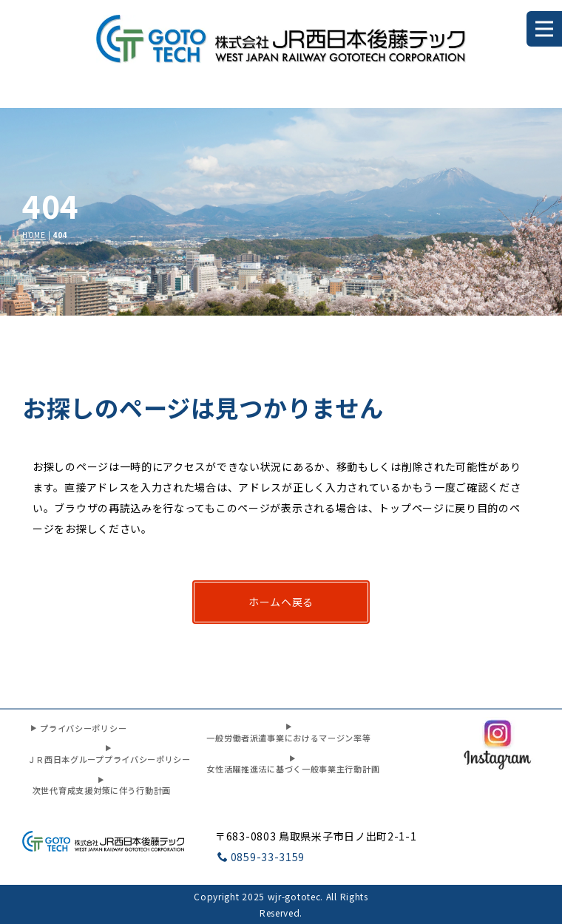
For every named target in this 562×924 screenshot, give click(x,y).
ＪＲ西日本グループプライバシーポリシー (109, 754)
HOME (34, 235)
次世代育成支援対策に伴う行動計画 (102, 786)
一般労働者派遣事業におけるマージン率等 (288, 733)
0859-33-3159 (261, 857)
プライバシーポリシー (78, 728)
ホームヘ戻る (281, 602)
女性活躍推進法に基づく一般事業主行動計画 (293, 765)
